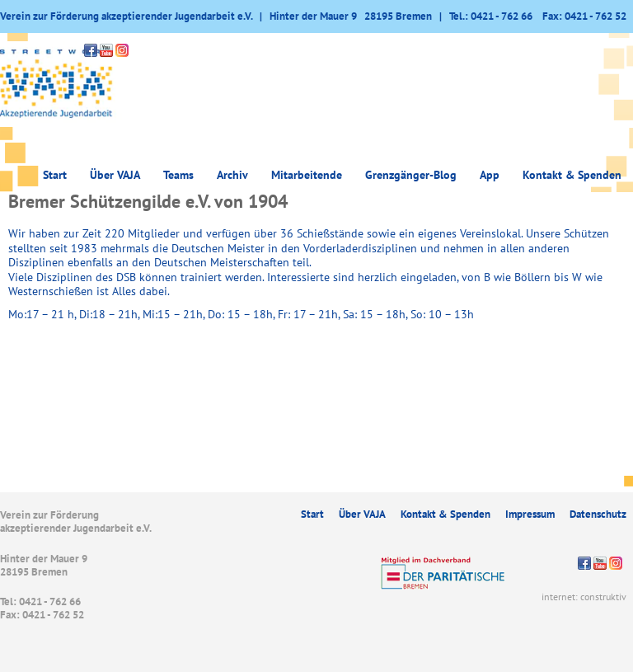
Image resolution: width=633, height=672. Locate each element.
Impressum (530, 514)
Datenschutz (598, 514)
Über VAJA (115, 175)
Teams (178, 175)
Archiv (232, 175)
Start (55, 175)
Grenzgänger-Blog (411, 175)
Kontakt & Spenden (572, 175)
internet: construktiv (584, 597)
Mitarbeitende (307, 175)
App (490, 175)
